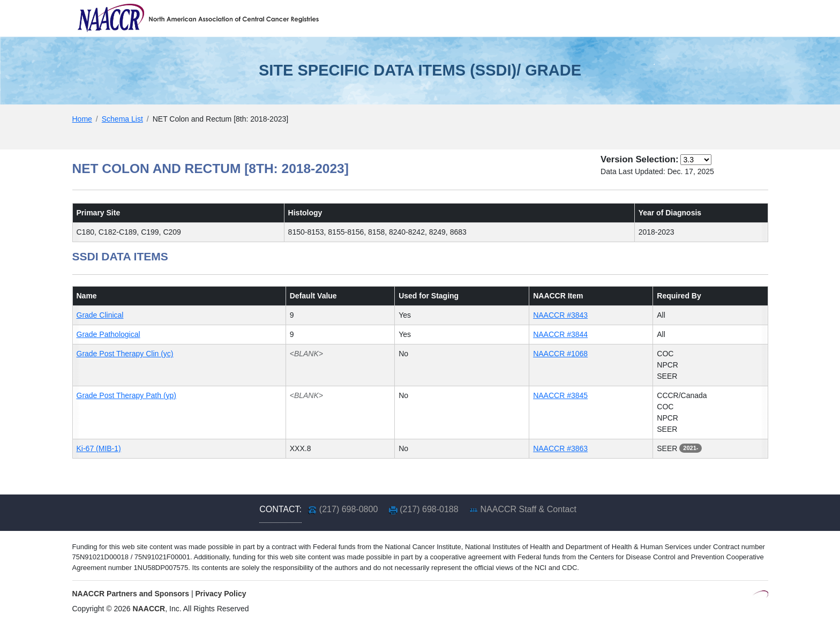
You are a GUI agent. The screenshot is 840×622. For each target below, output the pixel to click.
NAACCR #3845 (560, 395)
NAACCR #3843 (560, 315)
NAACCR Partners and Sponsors (131, 594)
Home (82, 119)
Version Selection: (639, 159)
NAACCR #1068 (560, 354)
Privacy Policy (221, 594)
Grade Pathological (108, 334)
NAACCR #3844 (560, 334)
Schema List (122, 119)
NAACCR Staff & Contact (528, 509)
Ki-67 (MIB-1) (99, 448)
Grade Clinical (100, 315)
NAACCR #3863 (560, 448)
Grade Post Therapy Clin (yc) (125, 354)
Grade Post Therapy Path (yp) (127, 395)
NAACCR (149, 609)
